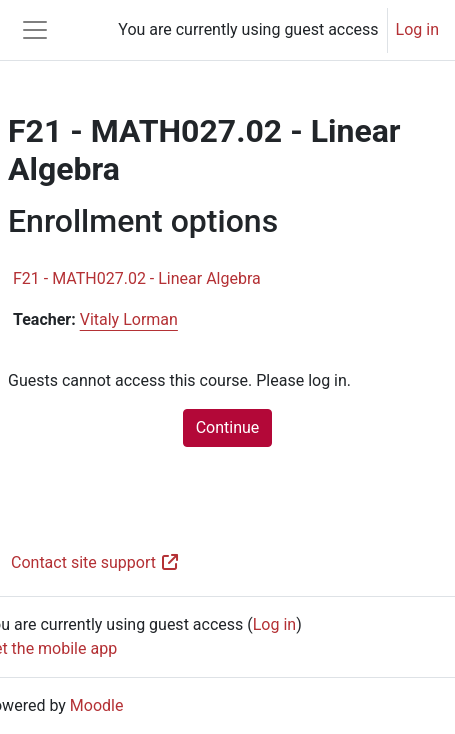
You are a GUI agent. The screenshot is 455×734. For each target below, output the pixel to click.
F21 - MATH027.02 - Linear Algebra (137, 278)
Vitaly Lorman (129, 319)
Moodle (97, 705)
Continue (228, 427)
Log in (417, 29)
